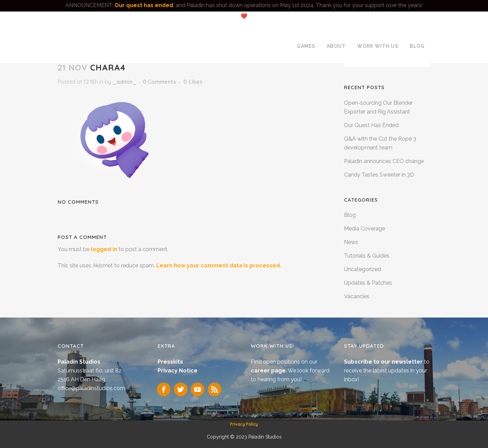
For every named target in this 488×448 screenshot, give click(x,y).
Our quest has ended (144, 5)
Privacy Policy (244, 424)
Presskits (170, 362)
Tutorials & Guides (367, 256)
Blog (350, 215)
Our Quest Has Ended (371, 125)
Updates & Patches (368, 283)
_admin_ (125, 82)
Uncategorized (362, 269)
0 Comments (159, 82)
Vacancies (357, 296)
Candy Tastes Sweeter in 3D (379, 175)
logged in (104, 249)
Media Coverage (364, 229)
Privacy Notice (178, 371)
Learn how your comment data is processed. (219, 266)
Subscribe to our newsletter (384, 362)
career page (268, 371)
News (351, 242)
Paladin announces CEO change (384, 161)
